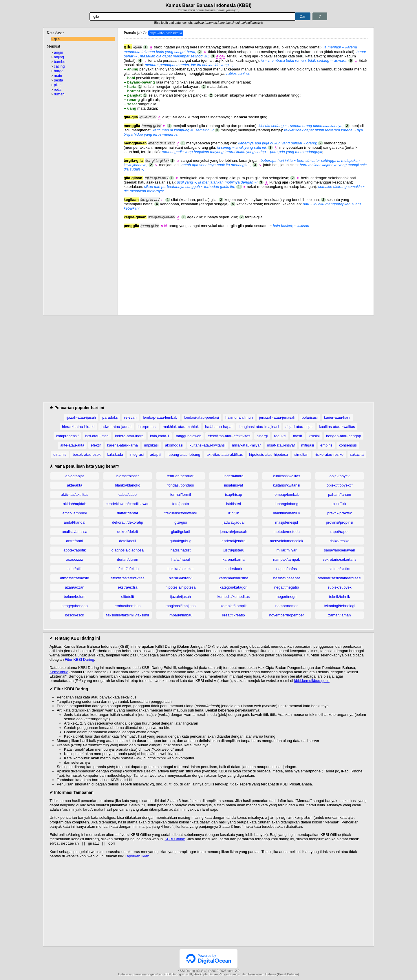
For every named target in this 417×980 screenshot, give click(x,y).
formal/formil (181, 494)
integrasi (137, 454)
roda (58, 89)
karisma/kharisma (234, 578)
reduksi (280, 436)
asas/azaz (75, 559)
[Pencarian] (193, 16)
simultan (301, 454)
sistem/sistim (339, 569)
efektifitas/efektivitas (127, 578)
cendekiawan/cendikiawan (128, 504)
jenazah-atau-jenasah (277, 417)
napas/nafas (287, 569)
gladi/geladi (181, 532)
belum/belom (74, 597)
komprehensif (67, 436)
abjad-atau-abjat (299, 427)
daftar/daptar (128, 513)
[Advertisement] (246, 268)
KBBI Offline (175, 840)
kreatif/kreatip (233, 615)
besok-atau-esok (87, 454)
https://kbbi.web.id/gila (166, 33)
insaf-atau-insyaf (281, 445)
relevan (130, 417)
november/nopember (287, 615)
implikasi (151, 445)
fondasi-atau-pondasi (201, 417)
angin (58, 52)
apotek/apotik (75, 550)
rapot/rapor (340, 532)
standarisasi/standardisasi (340, 578)
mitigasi (308, 445)
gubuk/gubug (181, 541)
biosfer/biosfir (128, 476)
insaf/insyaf (234, 485)
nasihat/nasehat (287, 578)
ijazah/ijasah (181, 597)
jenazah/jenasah (234, 532)
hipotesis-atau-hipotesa (268, 454)
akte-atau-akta (72, 445)
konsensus (348, 445)
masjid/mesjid (287, 522)
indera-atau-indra (129, 436)
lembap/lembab (287, 494)
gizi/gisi (181, 522)
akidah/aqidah (75, 504)
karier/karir (234, 569)
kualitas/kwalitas (287, 476)
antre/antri (75, 541)
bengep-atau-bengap (344, 436)
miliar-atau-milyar (246, 445)
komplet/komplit (233, 606)
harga (59, 71)
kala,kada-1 (160, 436)
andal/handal (74, 522)
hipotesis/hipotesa (180, 587)
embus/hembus (128, 606)
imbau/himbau (181, 615)
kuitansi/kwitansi (287, 485)
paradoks (110, 417)
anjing (59, 57)
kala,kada (115, 454)
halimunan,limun (239, 417)
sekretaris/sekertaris (339, 559)
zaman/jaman (339, 615)
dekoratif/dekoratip (128, 522)
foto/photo (181, 504)
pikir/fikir (340, 504)
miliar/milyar (287, 550)
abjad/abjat (75, 476)
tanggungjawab (189, 436)
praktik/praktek (340, 513)
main (58, 76)
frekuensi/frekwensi (181, 513)
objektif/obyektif (340, 485)
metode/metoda (286, 532)
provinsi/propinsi (340, 522)
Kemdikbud (59, 672)
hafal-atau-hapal (219, 427)
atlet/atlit (74, 569)
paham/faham (340, 494)
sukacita (357, 454)
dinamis (60, 454)
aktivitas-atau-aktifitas (225, 454)
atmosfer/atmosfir (74, 578)
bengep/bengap (74, 606)
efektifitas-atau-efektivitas (229, 436)
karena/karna (234, 559)
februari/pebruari (181, 476)
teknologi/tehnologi (339, 606)
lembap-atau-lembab (160, 417)
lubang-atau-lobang (184, 454)
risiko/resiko (340, 541)
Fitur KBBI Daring (79, 659)
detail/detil (128, 541)
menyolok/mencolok (287, 541)
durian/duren (128, 559)
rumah (59, 94)
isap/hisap (234, 494)
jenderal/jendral (234, 541)
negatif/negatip (287, 587)
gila (57, 39)
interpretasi (147, 427)
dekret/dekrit (128, 532)
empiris (326, 445)
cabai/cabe (128, 494)
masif (298, 436)
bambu (60, 62)
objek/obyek (340, 476)
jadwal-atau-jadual (116, 427)
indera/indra (234, 476)
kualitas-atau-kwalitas (337, 427)
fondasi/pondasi (181, 485)
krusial (314, 436)
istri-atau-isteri (97, 436)
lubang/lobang (287, 504)
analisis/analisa (74, 532)
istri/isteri (234, 504)
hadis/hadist (181, 550)
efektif (96, 445)
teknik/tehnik (339, 597)
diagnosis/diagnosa (128, 550)
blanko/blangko (128, 485)
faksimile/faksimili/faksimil (128, 615)
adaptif (156, 454)
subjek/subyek (339, 587)
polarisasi (310, 417)
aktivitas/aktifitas (75, 494)
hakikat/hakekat (180, 569)
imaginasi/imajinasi (181, 606)
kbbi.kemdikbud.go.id (312, 681)
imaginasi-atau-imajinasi (259, 427)
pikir (57, 85)
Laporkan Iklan (137, 857)
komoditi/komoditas (234, 597)
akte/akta (75, 485)
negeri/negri (287, 597)
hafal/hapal (181, 559)
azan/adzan (75, 587)
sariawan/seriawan (340, 550)
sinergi (262, 436)
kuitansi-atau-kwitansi (208, 445)
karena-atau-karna (122, 445)
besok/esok (75, 615)
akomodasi (174, 445)
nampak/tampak (287, 559)
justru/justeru (233, 550)
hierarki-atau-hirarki (78, 427)
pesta (58, 80)
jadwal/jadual (234, 522)
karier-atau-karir (337, 417)
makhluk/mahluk (287, 513)
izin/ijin (234, 513)
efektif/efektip (128, 569)
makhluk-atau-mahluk (181, 427)
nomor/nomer (287, 606)
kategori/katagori (233, 587)
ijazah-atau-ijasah (81, 417)
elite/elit (127, 597)
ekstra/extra (128, 587)
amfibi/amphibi (75, 513)
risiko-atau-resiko (329, 454)
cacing (59, 66)
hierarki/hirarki (181, 578)
